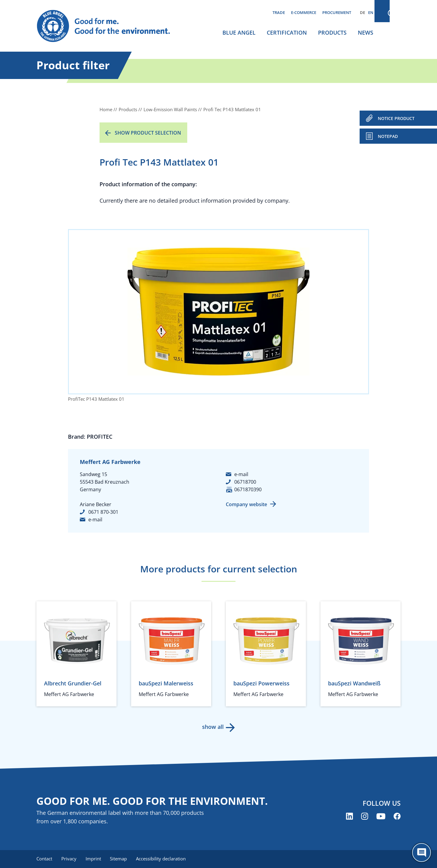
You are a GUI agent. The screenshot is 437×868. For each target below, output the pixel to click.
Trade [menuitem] (279, 12)
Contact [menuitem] (44, 859)
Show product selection (148, 133)
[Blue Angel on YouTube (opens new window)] (381, 817)
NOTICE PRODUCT (396, 118)
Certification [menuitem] (287, 33)
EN (371, 12)
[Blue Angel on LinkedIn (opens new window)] (349, 817)
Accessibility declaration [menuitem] (164, 859)
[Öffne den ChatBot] (422, 853)
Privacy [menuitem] (69, 859)
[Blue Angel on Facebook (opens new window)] (397, 817)
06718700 (245, 482)
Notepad (388, 136)
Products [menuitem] (332, 33)
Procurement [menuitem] (337, 12)
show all (213, 727)
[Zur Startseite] (109, 26)
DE (362, 12)
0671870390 (248, 489)
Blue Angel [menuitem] (239, 33)
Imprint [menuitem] (95, 859)
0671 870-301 (103, 512)
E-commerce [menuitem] (304, 12)
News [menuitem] (366, 33)
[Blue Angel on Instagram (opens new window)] (365, 817)
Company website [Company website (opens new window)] (246, 504)
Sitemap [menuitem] (120, 859)
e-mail (95, 520)
